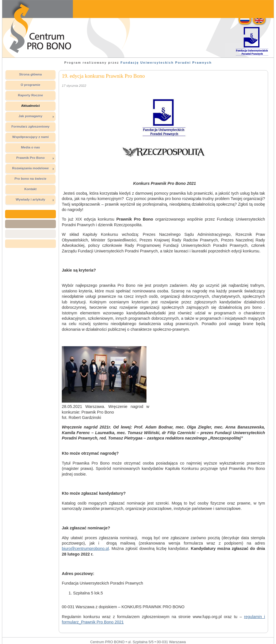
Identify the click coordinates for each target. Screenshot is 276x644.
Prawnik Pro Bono (35, 158)
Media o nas (31, 147)
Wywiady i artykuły (35, 199)
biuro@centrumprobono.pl (85, 548)
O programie (30, 85)
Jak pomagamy (37, 116)
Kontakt (30, 189)
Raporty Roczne (31, 95)
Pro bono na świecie (30, 178)
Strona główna (31, 74)
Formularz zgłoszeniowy (30, 126)
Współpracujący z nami (30, 137)
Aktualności (30, 106)
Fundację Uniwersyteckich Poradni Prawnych (166, 63)
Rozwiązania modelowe (33, 168)
